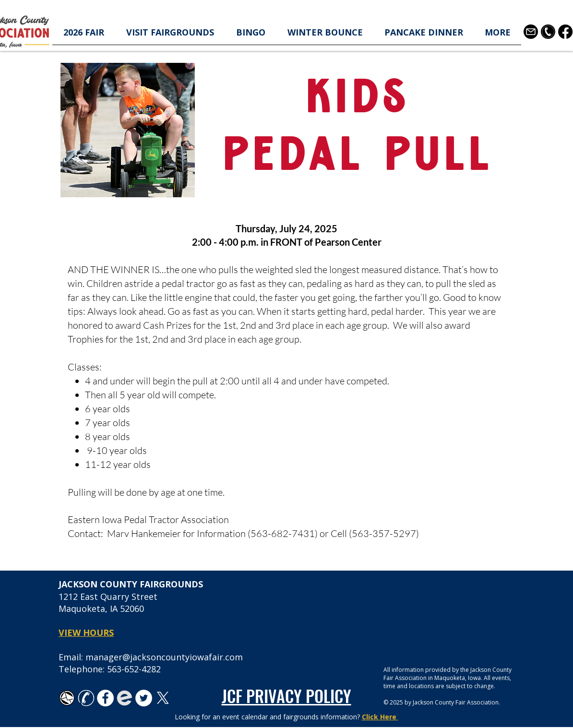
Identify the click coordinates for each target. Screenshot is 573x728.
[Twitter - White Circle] (144, 698)
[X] (163, 698)
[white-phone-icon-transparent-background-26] (86, 698)
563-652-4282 (134, 669)
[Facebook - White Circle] (105, 698)
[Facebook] (565, 32)
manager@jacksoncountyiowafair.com (164, 657)
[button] (84, 35)
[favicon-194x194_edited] (125, 698)
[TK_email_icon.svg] (67, 698)
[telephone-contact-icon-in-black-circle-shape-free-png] (548, 32)
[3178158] (531, 32)
